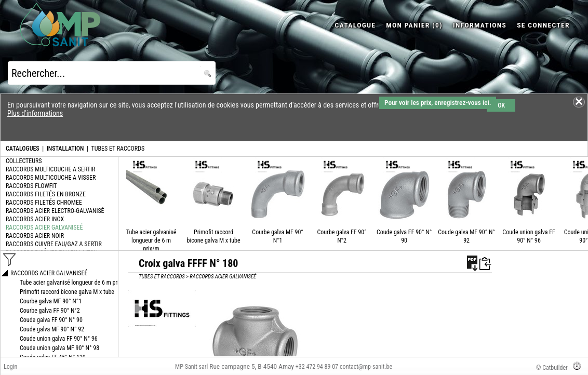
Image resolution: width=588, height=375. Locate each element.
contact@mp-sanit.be (366, 367)
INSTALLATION (65, 149)
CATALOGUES (23, 149)
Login (10, 367)
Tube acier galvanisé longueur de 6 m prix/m (151, 240)
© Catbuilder (552, 368)
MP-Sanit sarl (191, 367)
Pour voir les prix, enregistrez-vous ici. (438, 103)
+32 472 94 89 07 (317, 367)
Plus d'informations (35, 113)
